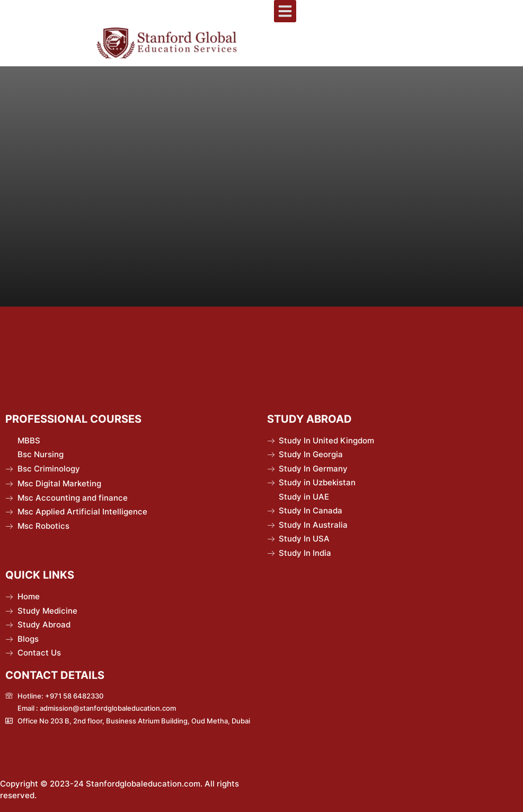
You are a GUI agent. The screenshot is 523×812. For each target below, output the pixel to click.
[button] (285, 11)
